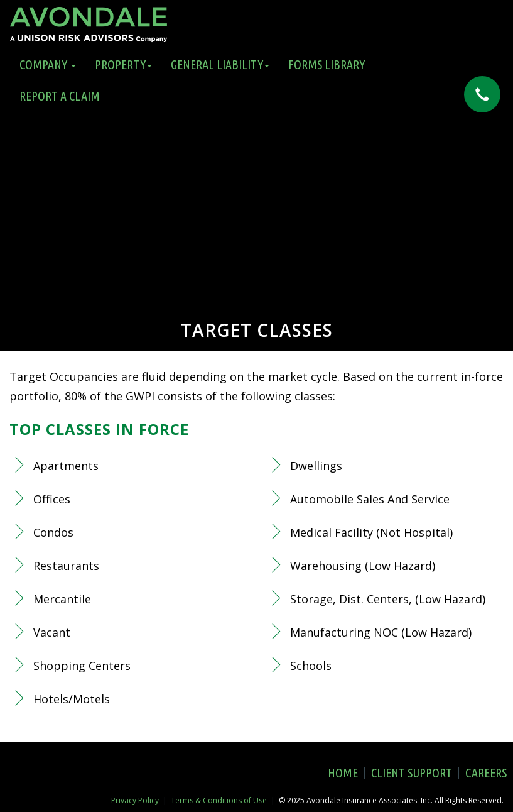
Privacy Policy (135, 800)
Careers (486, 773)
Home (343, 773)
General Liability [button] (220, 64)
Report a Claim (60, 96)
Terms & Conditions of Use (219, 800)
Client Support (412, 773)
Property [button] (123, 64)
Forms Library (327, 64)
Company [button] (48, 64)
